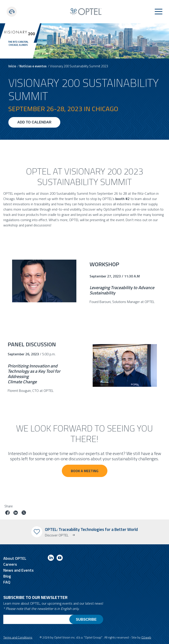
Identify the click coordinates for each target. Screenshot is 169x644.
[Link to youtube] (60, 559)
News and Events (18, 570)
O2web (146, 637)
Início (12, 66)
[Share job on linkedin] (16, 513)
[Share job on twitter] (24, 513)
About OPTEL (15, 558)
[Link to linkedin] (51, 559)
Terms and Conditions (18, 637)
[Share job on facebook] (7, 513)
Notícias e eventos (33, 66)
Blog (7, 576)
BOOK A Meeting (85, 471)
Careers (10, 564)
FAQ (7, 582)
